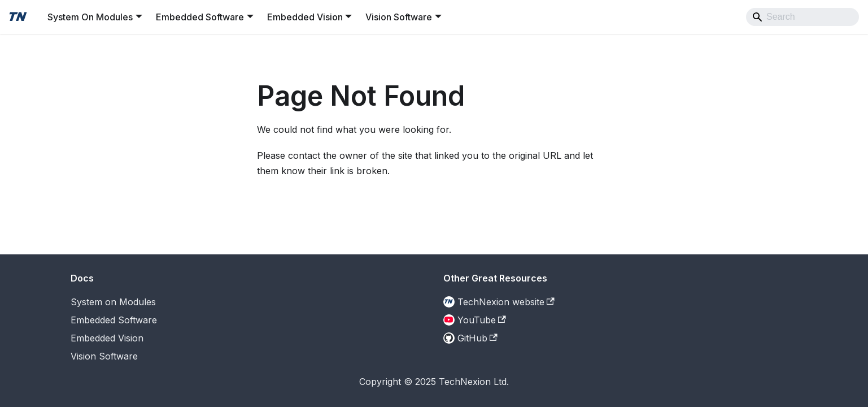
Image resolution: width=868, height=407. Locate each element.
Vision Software (104, 356)
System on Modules (113, 302)
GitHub (477, 338)
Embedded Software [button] (200, 17)
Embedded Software (114, 320)
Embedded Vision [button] (305, 17)
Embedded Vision (107, 338)
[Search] (802, 17)
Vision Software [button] (399, 17)
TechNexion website (506, 302)
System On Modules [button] (90, 17)
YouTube (482, 320)
